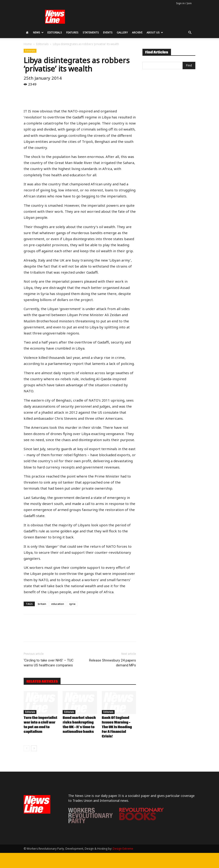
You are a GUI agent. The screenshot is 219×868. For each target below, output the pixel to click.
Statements (91, 32)
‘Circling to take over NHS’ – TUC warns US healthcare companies (49, 663)
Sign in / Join (184, 3)
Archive (137, 32)
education (58, 604)
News (38, 32)
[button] (190, 33)
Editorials (55, 32)
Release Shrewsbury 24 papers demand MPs (113, 663)
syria (72, 604)
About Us (155, 32)
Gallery (122, 32)
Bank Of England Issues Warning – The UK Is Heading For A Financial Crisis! (117, 727)
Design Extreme (123, 849)
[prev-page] (27, 748)
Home (28, 44)
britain (42, 604)
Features (72, 32)
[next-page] (34, 748)
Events (108, 32)
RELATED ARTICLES (42, 681)
